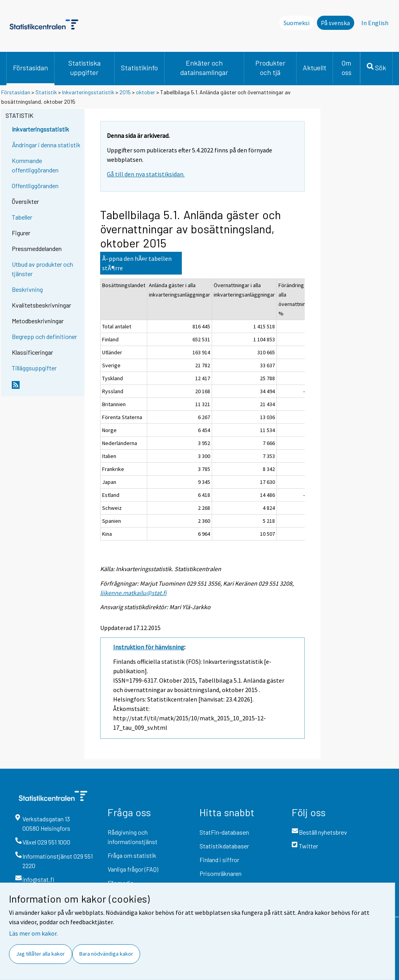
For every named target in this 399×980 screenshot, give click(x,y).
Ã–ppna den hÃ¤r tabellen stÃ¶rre (137, 263)
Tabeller (22, 217)
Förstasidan (30, 68)
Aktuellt (315, 68)
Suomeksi (297, 23)
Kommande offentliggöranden (35, 165)
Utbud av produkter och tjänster (42, 269)
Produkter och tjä (270, 68)
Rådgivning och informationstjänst (133, 837)
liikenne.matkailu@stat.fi (133, 593)
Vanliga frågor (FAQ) (133, 869)
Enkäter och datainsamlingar (204, 68)
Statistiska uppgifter (84, 68)
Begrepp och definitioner (44, 336)
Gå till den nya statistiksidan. (146, 174)
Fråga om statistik (132, 855)
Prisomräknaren (221, 873)
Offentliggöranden (35, 186)
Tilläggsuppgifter (34, 368)
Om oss (347, 68)
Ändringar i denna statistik (46, 145)
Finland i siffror (219, 860)
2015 (125, 92)
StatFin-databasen (224, 832)
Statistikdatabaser (224, 846)
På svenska (335, 23)
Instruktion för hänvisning (149, 647)
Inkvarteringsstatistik (88, 92)
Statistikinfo (139, 68)
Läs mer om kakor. (33, 933)
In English (375, 23)
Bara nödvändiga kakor (106, 954)
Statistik (46, 92)
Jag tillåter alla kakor (40, 954)
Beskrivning (27, 289)
